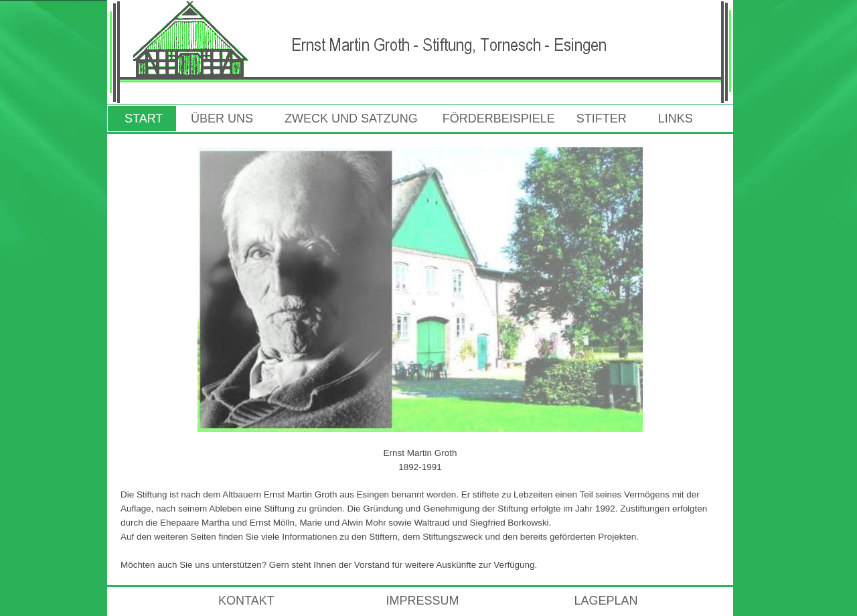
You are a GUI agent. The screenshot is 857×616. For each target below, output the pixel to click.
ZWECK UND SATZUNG (351, 119)
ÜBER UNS (222, 119)
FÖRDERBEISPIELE (499, 119)
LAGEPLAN (606, 601)
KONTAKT (218, 601)
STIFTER (602, 119)
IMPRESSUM (422, 601)
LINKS (672, 119)
